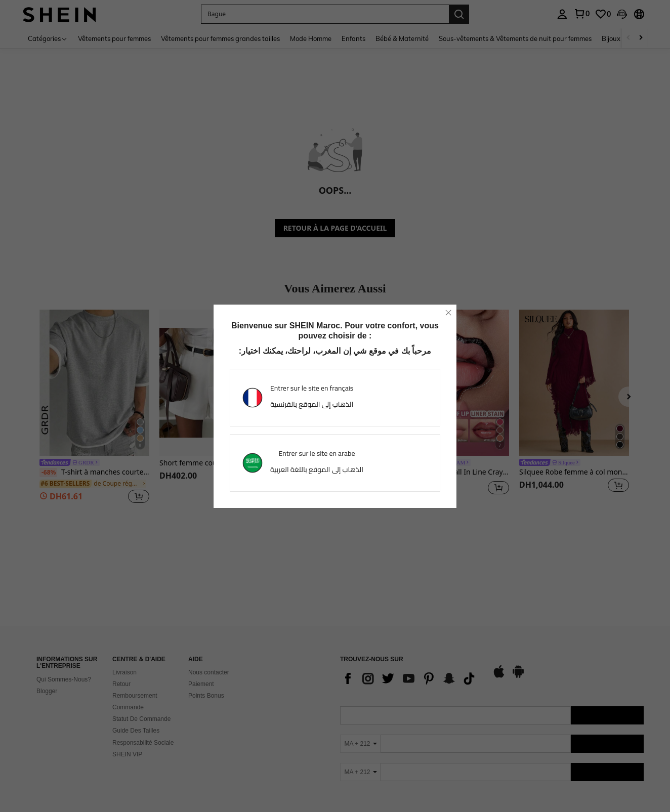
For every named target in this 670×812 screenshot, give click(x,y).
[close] (448, 313)
